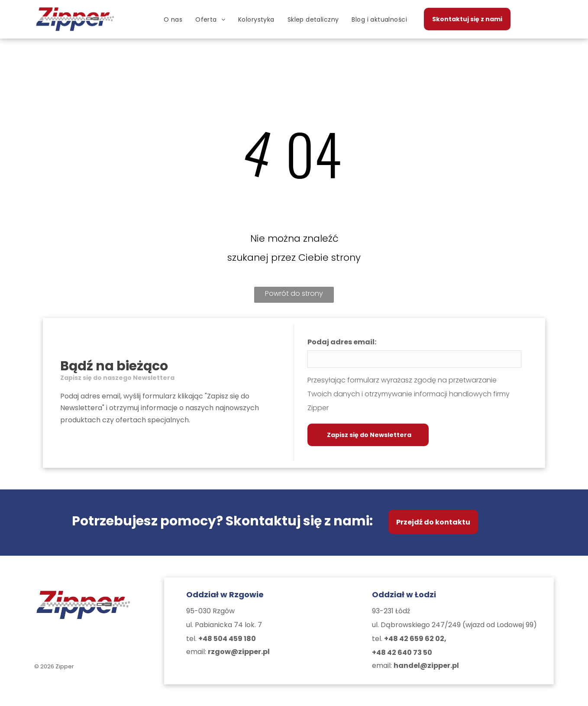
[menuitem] (173, 19)
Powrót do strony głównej (294, 296)
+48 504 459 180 (227, 639)
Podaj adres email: (342, 342)
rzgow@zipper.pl (239, 652)
